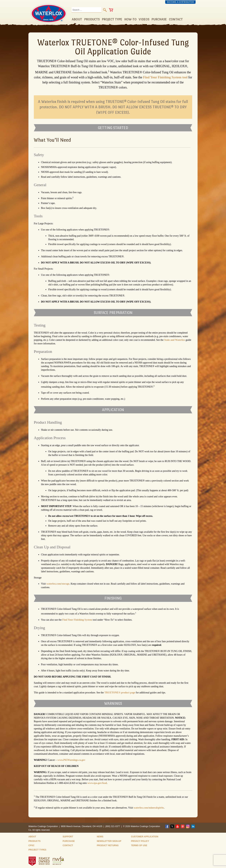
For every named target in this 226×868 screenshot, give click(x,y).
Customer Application (145, 837)
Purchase (69, 841)
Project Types (37, 850)
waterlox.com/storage (58, 584)
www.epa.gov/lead (97, 783)
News (100, 837)
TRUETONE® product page (120, 693)
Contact (68, 845)
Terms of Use (139, 845)
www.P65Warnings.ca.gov (71, 760)
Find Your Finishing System (77, 620)
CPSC (31, 845)
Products (34, 841)
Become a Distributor (180, 2)
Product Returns (108, 845)
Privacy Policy (140, 841)
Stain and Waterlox (175, 340)
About (32, 837)
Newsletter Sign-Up (109, 841)
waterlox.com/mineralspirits (149, 808)
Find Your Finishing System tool (165, 77)
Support (68, 837)
